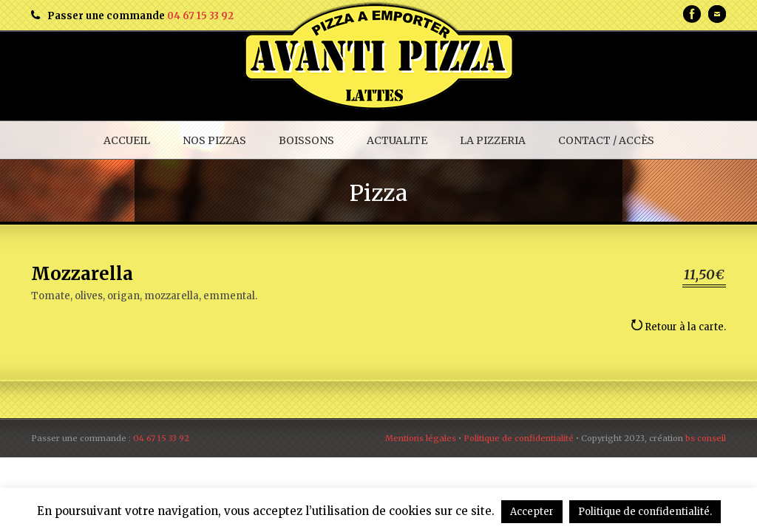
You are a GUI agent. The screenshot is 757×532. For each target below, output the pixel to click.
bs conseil (706, 438)
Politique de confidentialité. (645, 512)
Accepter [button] (532, 512)
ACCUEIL (127, 140)
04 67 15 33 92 (200, 16)
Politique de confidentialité (519, 438)
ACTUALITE (397, 140)
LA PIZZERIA (493, 140)
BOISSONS (306, 140)
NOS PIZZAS (214, 140)
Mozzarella (82, 274)
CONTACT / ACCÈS (606, 140)
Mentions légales (421, 438)
